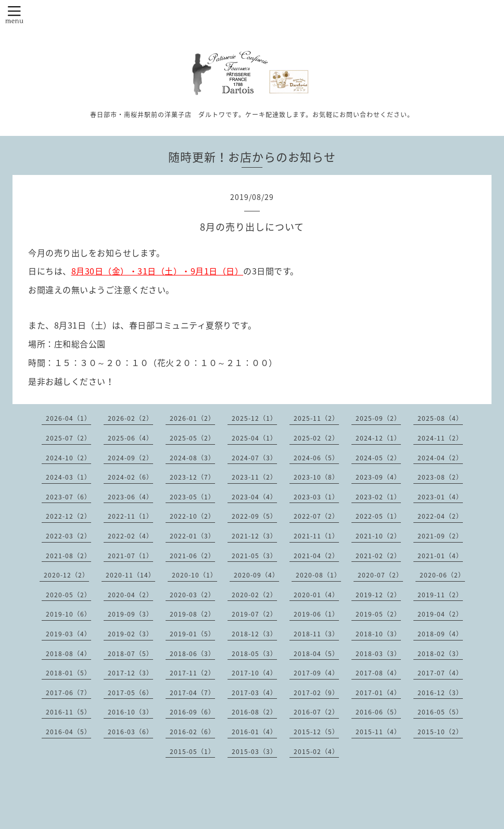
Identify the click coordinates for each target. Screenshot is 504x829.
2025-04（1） (254, 438)
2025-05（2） (192, 438)
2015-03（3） (254, 751)
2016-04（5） (68, 732)
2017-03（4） (254, 693)
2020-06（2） (442, 575)
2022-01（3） (192, 536)
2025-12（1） (254, 418)
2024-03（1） (68, 477)
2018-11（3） (316, 634)
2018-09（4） (440, 634)
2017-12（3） (130, 673)
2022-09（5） (254, 516)
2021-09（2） (440, 536)
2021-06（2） (192, 556)
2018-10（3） (378, 634)
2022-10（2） (192, 516)
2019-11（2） (440, 595)
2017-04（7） (192, 693)
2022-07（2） (316, 516)
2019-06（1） (316, 614)
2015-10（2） (440, 732)
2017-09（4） (316, 673)
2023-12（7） (192, 477)
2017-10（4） (254, 673)
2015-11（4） (378, 732)
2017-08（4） (378, 673)
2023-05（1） (192, 497)
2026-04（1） (68, 418)
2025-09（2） (378, 418)
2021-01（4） (440, 556)
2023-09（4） (378, 477)
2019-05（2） (378, 614)
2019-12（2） (378, 595)
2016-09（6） (192, 712)
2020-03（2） (192, 595)
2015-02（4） (316, 751)
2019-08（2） (192, 614)
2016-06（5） (378, 712)
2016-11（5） (68, 712)
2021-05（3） (254, 556)
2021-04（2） (316, 556)
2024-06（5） (316, 458)
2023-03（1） (316, 497)
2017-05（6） (130, 693)
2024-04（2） (440, 458)
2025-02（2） (316, 438)
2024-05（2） (378, 458)
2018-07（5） (130, 654)
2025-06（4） (130, 438)
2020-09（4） (256, 575)
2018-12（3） (254, 634)
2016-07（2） (316, 712)
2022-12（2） (68, 516)
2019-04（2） (440, 614)
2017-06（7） (68, 693)
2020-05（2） (68, 595)
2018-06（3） (192, 654)
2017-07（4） (440, 673)
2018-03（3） (378, 654)
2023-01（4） (440, 497)
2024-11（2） (440, 438)
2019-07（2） (254, 614)
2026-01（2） (192, 418)
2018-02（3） (440, 654)
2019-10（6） (68, 614)
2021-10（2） (378, 536)
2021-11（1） (316, 536)
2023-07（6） (68, 497)
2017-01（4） (378, 693)
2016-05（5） (440, 712)
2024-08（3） (192, 458)
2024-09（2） (130, 458)
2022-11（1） (130, 516)
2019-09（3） (130, 614)
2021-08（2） (68, 556)
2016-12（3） (440, 693)
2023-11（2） (254, 477)
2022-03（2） (68, 536)
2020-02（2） (254, 595)
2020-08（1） (318, 575)
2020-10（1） (194, 575)
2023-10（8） (316, 477)
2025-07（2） (68, 438)
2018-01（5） (68, 673)
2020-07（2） (380, 575)
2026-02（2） (130, 418)
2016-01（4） (254, 732)
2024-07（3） (254, 458)
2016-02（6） (192, 732)
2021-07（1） (130, 556)
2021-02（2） (378, 556)
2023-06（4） (130, 497)
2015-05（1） (192, 751)
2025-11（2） (316, 418)
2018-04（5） (316, 654)
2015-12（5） (316, 732)
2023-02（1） (378, 497)
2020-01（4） (316, 595)
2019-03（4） (68, 634)
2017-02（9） (316, 693)
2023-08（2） (440, 477)
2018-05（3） (254, 654)
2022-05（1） (378, 516)
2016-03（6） (130, 732)
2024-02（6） (130, 477)
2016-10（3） (130, 712)
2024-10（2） (68, 458)
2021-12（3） (254, 536)
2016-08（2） (254, 712)
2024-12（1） (378, 438)
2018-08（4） (68, 654)
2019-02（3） (130, 634)
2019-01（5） (192, 634)
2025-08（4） (440, 418)
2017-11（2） (192, 673)
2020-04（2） (130, 595)
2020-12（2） (66, 575)
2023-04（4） (254, 497)
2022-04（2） (440, 516)
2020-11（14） (130, 575)
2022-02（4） (130, 536)
